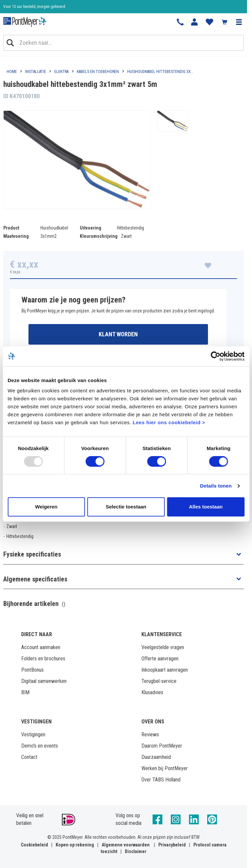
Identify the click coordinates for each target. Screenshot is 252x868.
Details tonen (216, 486)
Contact (29, 757)
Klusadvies (152, 692)
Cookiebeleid (34, 845)
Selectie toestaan (126, 507)
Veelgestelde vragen (163, 647)
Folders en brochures (43, 659)
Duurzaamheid (156, 757)
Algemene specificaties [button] (35, 579)
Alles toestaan (206, 507)
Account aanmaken (41, 647)
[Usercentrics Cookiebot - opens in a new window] (215, 356)
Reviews (150, 734)
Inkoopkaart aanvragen (165, 670)
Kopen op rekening (75, 845)
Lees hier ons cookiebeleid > (169, 422)
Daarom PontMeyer (162, 746)
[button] (239, 22)
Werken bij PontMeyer (165, 768)
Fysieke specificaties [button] (32, 554)
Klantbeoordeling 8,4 (20, 8)
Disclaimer (136, 851)
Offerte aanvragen (160, 659)
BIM (25, 692)
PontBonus (32, 670)
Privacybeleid (172, 845)
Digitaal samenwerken (44, 681)
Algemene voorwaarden (126, 845)
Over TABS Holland (161, 780)
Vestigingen (33, 734)
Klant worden (118, 334)
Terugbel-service (159, 681)
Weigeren (46, 507)
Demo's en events (40, 746)
